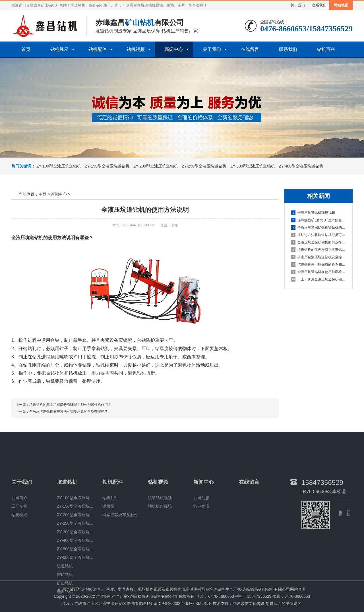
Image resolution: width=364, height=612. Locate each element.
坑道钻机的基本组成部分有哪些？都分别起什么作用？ (70, 405)
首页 (26, 49)
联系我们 (319, 5)
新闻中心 (174, 49)
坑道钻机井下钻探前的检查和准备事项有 (319, 264)
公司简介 (19, 533)
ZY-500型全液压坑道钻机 (79, 584)
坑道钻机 (65, 601)
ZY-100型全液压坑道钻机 (59, 166)
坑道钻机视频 (160, 533)
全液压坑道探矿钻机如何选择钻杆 (319, 242)
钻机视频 (136, 49)
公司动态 (201, 533)
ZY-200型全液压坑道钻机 (155, 166)
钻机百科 (326, 49)
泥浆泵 (108, 542)
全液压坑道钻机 (27, 238)
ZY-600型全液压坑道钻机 (79, 593)
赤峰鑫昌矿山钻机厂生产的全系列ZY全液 (319, 220)
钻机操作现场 (160, 542)
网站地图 (341, 5)
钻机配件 (98, 49)
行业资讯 (201, 542)
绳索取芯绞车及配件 (120, 550)
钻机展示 (59, 49)
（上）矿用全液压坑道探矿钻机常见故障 (319, 279)
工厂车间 (19, 542)
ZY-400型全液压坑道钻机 (301, 166)
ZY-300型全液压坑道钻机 (252, 166)
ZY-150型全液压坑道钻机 (107, 166)
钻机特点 (19, 550)
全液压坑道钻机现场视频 (313, 213)
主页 (42, 194)
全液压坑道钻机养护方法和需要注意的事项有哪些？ (69, 412)
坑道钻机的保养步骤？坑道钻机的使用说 (319, 250)
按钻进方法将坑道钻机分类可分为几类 (319, 235)
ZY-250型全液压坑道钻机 (204, 166)
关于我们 (298, 5)
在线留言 (250, 49)
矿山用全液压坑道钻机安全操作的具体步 (319, 257)
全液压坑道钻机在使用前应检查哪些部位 (319, 272)
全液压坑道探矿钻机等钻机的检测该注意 (319, 228)
